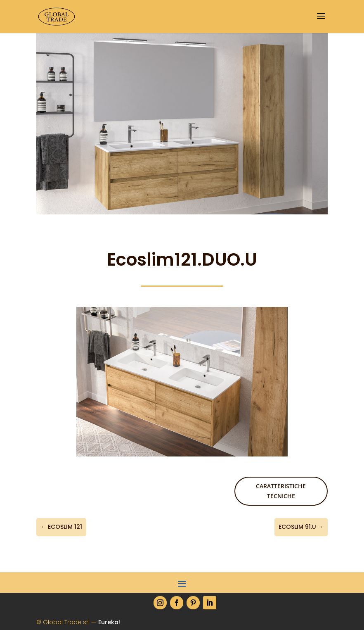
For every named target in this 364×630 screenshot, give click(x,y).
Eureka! (109, 622)
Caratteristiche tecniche (281, 491)
